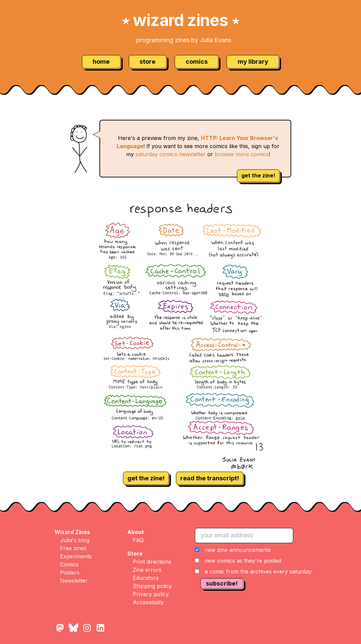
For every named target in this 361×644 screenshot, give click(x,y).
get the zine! (258, 175)
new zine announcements (238, 550)
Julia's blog (75, 540)
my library (253, 62)
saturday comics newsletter (171, 154)
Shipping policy (152, 586)
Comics (69, 564)
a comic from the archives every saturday (258, 571)
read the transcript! (210, 478)
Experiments (76, 556)
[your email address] (244, 535)
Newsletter (74, 581)
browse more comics (242, 154)
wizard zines (181, 20)
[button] (253, 561)
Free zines (73, 548)
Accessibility (148, 602)
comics (197, 62)
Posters (70, 572)
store (147, 62)
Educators (146, 578)
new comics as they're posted (243, 561)
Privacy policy (151, 594)
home (101, 62)
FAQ (138, 540)
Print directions (152, 562)
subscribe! (222, 583)
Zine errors (147, 570)
